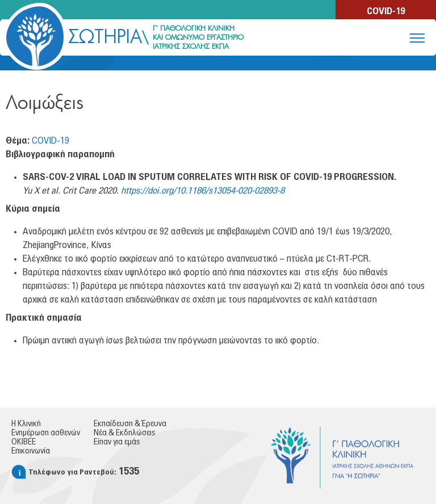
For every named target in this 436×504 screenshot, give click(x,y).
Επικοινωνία (31, 451)
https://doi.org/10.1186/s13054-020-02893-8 (203, 191)
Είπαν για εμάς (117, 442)
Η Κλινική (26, 424)
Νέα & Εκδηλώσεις (124, 433)
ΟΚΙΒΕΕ (24, 442)
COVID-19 (386, 11)
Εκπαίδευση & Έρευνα (130, 424)
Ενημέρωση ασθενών (46, 433)
